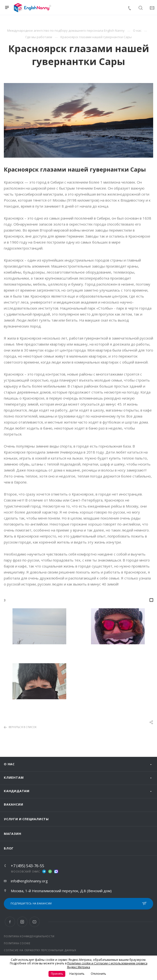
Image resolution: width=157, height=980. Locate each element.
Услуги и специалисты (26, 819)
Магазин (13, 834)
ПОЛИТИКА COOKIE (17, 943)
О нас (9, 764)
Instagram (22, 922)
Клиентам (14, 777)
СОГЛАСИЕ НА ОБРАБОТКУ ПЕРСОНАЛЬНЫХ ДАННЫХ (40, 950)
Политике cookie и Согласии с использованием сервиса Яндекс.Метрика (107, 965)
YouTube (34, 922)
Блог (9, 848)
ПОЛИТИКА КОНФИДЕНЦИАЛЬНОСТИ (29, 936)
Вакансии (13, 804)
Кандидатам (17, 791)
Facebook (10, 922)
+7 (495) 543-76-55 (27, 866)
